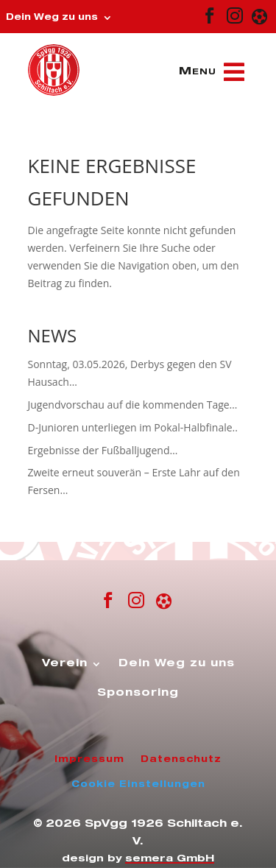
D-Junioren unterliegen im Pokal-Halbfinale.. (133, 427)
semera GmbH (170, 860)
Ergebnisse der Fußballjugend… (103, 450)
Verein (65, 664)
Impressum (89, 760)
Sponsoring (138, 694)
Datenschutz (181, 760)
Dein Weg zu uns (52, 18)
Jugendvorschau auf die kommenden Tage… (133, 405)
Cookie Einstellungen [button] (138, 785)
